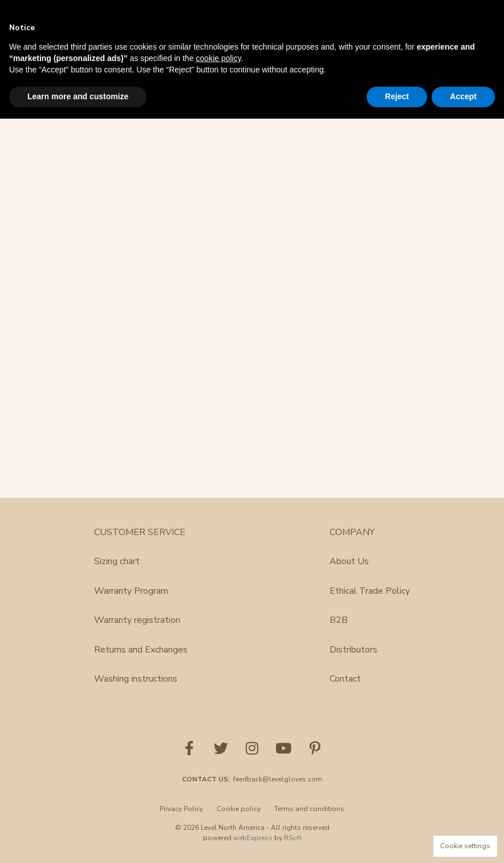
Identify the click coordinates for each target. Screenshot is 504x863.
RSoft (293, 838)
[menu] (252, 812)
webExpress (253, 838)
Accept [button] (463, 96)
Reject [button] (397, 96)
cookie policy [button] (219, 58)
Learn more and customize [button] (78, 96)
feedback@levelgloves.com (278, 779)
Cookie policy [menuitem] (239, 809)
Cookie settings (465, 846)
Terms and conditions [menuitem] (309, 809)
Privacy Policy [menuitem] (181, 809)
